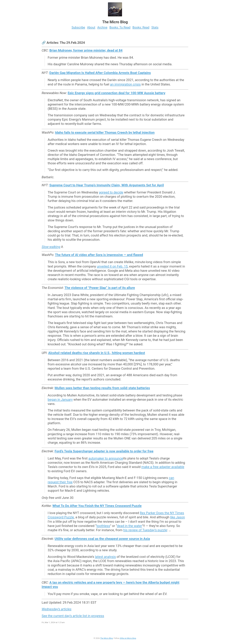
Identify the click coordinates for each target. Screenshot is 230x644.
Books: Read (141, 27)
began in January (60, 399)
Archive (102, 27)
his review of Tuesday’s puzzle (145, 530)
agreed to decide (111, 192)
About (91, 27)
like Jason (178, 517)
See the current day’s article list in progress (73, 616)
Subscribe (78, 27)
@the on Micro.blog (128, 638)
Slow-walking (51, 247)
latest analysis (105, 557)
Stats (155, 27)
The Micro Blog (106, 638)
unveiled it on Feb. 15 (112, 266)
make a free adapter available (163, 467)
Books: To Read (120, 27)
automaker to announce (106, 458)
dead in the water (129, 526)
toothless (103, 526)
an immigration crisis (125, 84)
